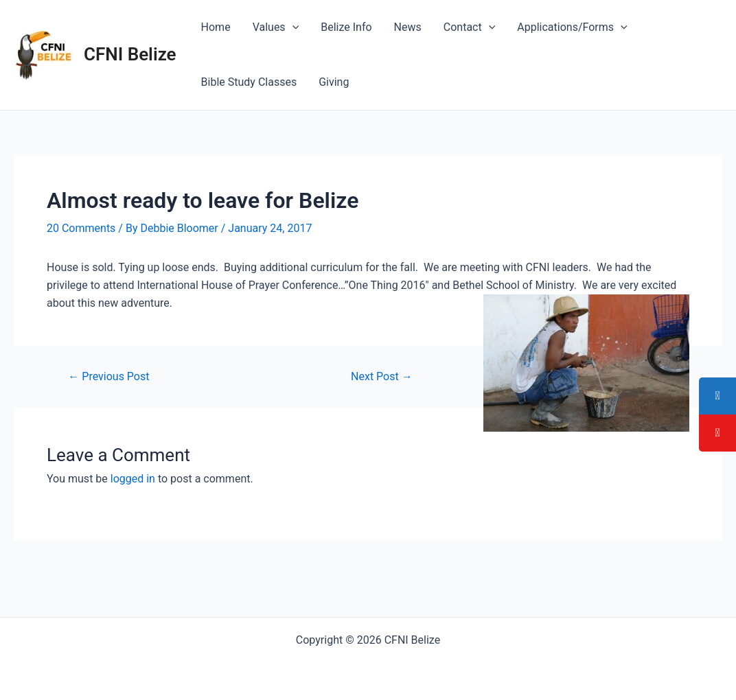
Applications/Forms (572, 27)
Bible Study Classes (249, 82)
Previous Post (108, 377)
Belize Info (346, 27)
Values (276, 27)
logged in (133, 479)
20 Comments (81, 228)
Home (216, 27)
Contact (470, 27)
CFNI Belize (130, 54)
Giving (334, 82)
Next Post (382, 377)
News (408, 27)
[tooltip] (717, 396)
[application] (292, 27)
